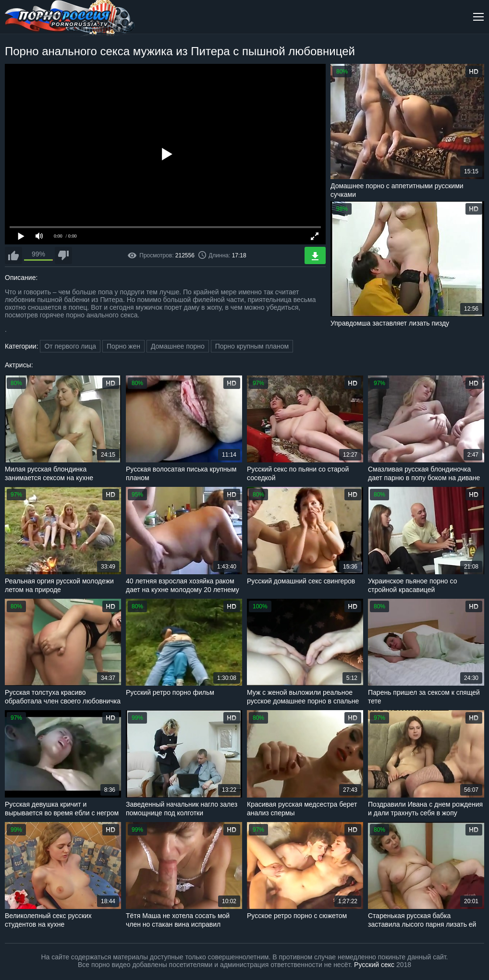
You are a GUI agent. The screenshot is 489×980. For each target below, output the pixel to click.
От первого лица (70, 346)
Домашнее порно (178, 346)
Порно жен (123, 346)
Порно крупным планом (252, 346)
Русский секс (374, 965)
